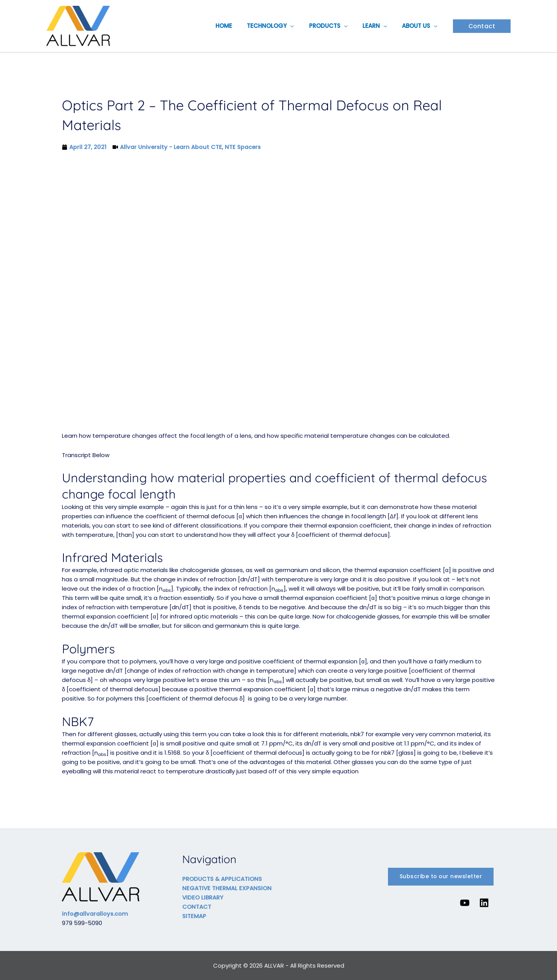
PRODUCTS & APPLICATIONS (222, 879)
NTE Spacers (245, 147)
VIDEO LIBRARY (203, 897)
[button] (302, 26)
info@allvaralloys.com (96, 914)
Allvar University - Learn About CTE (172, 147)
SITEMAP (194, 916)
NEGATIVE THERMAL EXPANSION (227, 888)
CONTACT (197, 907)
